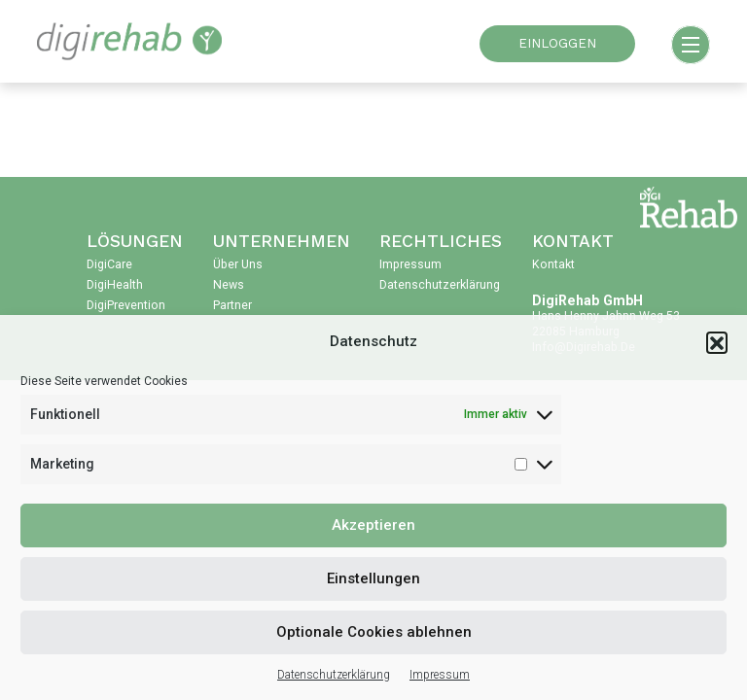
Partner (232, 305)
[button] (717, 342)
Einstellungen (373, 578)
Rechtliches (441, 241)
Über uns (238, 264)
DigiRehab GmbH (587, 300)
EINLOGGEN (557, 43)
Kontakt (573, 241)
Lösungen (135, 241)
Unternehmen (282, 241)
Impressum (440, 675)
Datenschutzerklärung (334, 675)
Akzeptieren (373, 525)
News (229, 285)
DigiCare (109, 264)
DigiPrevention (126, 305)
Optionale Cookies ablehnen (374, 632)
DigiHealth (115, 285)
